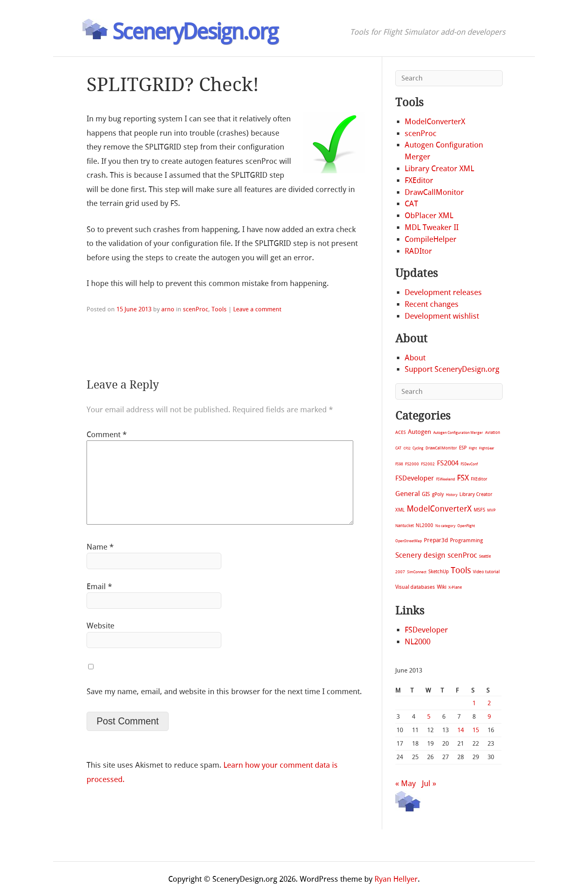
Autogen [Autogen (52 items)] (420, 432)
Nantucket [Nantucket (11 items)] (404, 526)
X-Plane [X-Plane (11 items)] (455, 587)
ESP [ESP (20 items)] (463, 448)
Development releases (443, 292)
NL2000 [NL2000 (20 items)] (424, 525)
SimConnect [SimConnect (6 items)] (417, 572)
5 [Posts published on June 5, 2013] (429, 717)
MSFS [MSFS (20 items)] (479, 510)
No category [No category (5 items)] (445, 526)
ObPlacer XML (429, 216)
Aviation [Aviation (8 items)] (493, 432)
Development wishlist (442, 316)
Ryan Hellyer (396, 879)
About (415, 358)
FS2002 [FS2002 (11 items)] (428, 464)
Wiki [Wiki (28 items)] (442, 587)
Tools (219, 309)
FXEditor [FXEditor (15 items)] (479, 479)
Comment (107, 435)
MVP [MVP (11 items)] (491, 510)
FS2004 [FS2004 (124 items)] (448, 463)
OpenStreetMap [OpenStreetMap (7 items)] (409, 541)
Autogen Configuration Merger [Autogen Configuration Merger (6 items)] (458, 433)
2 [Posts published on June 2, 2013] (489, 703)
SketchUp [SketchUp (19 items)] (439, 572)
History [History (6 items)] (452, 495)
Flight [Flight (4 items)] (473, 448)
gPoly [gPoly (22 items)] (438, 494)
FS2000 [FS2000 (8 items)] (412, 464)
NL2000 (418, 642)
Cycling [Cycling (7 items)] (418, 448)
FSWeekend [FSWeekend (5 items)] (445, 479)
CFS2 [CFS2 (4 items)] (407, 448)
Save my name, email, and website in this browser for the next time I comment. (224, 692)
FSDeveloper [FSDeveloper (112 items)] (415, 478)
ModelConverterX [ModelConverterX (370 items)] (439, 509)
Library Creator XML (439, 169)
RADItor (418, 251)
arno (168, 309)
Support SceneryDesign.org (452, 369)
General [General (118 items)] (408, 494)
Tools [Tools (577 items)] (461, 570)
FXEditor (419, 180)
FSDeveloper (426, 630)
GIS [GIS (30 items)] (426, 494)
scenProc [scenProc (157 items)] (462, 555)
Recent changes (432, 304)
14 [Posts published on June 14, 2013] (461, 730)
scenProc (196, 309)
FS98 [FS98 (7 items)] (399, 464)
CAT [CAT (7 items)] (398, 448)
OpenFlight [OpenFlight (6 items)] (466, 526)
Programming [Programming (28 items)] (467, 540)
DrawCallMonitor (434, 192)
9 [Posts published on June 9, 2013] (489, 717)
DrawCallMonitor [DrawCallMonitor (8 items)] (441, 448)
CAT (411, 204)
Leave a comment (257, 309)
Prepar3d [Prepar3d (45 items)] (436, 540)
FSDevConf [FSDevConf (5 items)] (469, 464)
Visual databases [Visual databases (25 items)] (415, 587)
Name (100, 547)
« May (405, 783)
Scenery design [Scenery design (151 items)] (420, 555)
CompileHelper (431, 239)
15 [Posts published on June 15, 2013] (476, 730)
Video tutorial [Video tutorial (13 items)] (486, 572)
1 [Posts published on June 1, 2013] (474, 703)
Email (99, 587)
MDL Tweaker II (432, 227)
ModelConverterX (435, 122)
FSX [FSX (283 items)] (463, 478)
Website (100, 626)
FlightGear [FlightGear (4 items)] (487, 448)
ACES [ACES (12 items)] (401, 432)
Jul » (429, 783)
